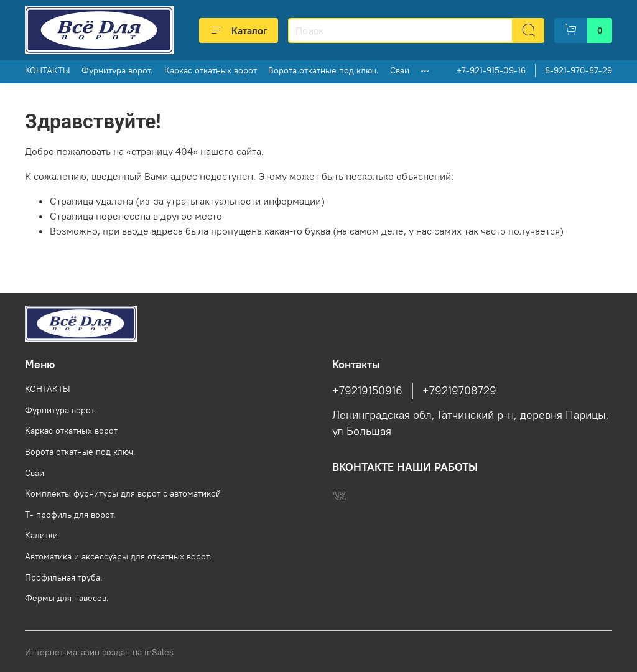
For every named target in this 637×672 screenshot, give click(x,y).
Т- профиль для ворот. (70, 515)
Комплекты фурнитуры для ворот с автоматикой (123, 493)
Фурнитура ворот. (117, 70)
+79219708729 (459, 391)
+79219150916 (367, 391)
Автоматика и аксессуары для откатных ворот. (118, 556)
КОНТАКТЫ (48, 70)
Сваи (400, 70)
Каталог (239, 30)
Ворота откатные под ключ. (323, 70)
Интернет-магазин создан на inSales (99, 652)
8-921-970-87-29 (579, 70)
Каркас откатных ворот (211, 70)
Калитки (41, 535)
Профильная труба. (64, 577)
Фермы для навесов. (67, 598)
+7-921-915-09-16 (491, 70)
